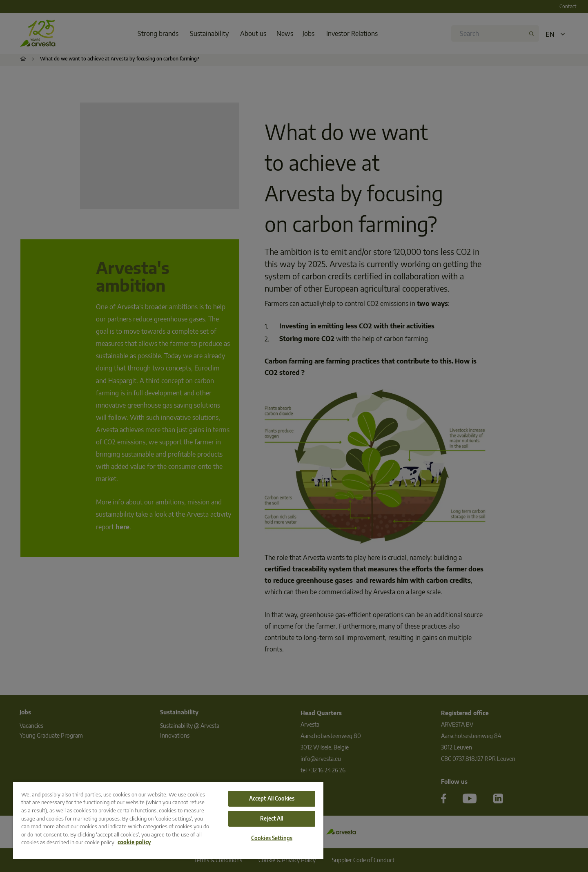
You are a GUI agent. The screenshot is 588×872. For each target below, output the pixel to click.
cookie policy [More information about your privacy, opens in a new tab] (134, 842)
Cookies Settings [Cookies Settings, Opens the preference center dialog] (272, 838)
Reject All (272, 818)
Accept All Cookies (272, 798)
